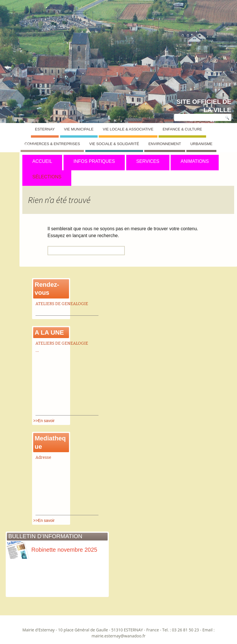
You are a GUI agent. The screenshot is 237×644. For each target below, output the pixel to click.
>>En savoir (44, 421)
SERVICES (148, 161)
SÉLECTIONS (47, 177)
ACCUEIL (42, 161)
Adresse (43, 457)
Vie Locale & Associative (128, 129)
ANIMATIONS (195, 161)
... (37, 350)
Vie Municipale (79, 129)
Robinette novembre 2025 (52, 550)
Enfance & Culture (182, 129)
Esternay (45, 129)
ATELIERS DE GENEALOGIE (62, 304)
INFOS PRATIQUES (94, 161)
